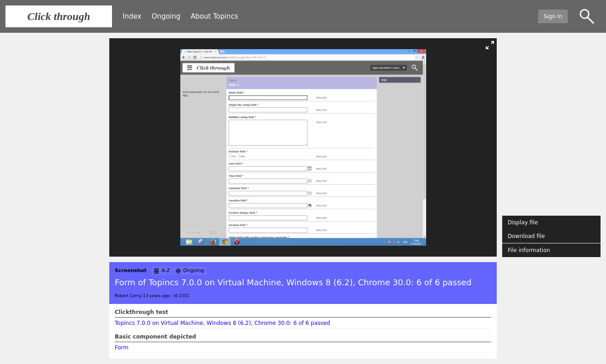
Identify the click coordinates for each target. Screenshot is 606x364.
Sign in (553, 16)
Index (132, 16)
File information (529, 250)
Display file (523, 222)
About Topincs (214, 16)
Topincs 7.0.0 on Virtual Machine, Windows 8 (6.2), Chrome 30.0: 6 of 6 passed (222, 323)
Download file (526, 236)
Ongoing (166, 16)
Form (122, 348)
